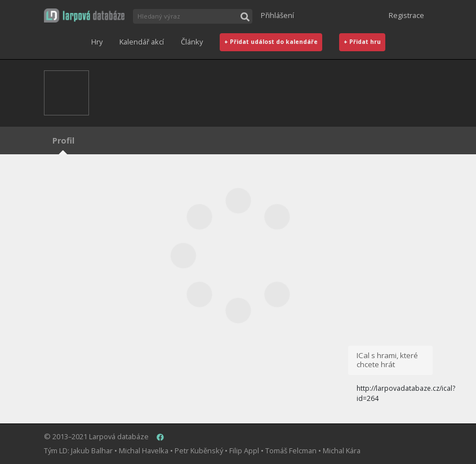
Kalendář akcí (142, 42)
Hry (97, 42)
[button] (84, 15)
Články (192, 42)
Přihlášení (277, 15)
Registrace (406, 15)
